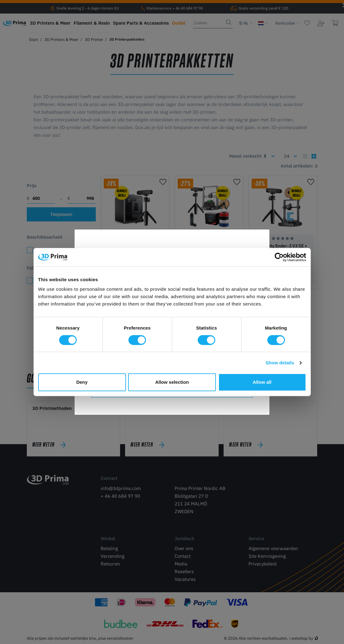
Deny (82, 382)
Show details (280, 363)
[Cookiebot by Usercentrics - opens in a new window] (279, 257)
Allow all (262, 382)
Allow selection (172, 382)
